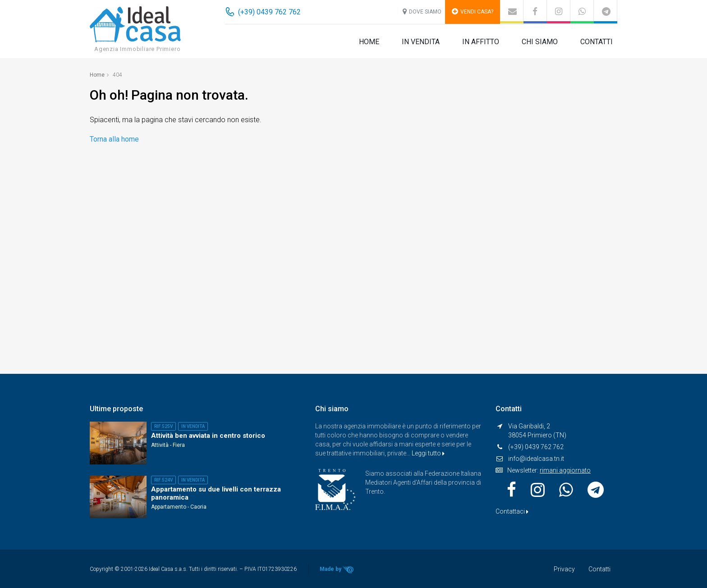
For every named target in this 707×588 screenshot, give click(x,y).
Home (369, 42)
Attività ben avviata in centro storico (208, 436)
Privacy (564, 569)
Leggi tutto (428, 453)
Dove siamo (422, 11)
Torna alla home (114, 139)
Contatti (597, 42)
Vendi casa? (473, 11)
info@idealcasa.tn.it (536, 459)
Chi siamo (540, 42)
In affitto (481, 42)
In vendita (421, 42)
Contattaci (512, 511)
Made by (337, 570)
